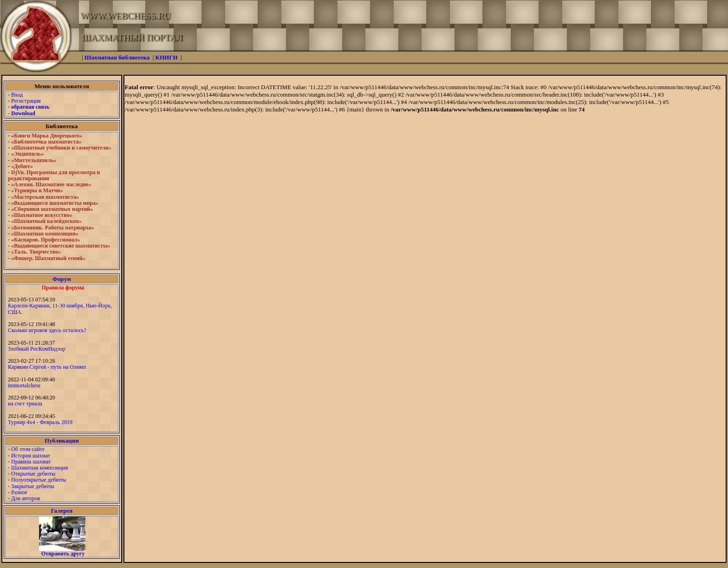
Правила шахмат (31, 462)
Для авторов (26, 498)
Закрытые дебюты (33, 486)
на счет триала (25, 404)
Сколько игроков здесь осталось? (47, 330)
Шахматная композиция (39, 468)
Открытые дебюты (33, 474)
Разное (19, 492)
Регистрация (26, 101)
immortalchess (24, 385)
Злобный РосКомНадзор (37, 349)
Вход (17, 95)
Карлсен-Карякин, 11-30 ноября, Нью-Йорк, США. (60, 309)
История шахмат (31, 456)
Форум (62, 279)
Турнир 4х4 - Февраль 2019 (40, 422)
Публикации (62, 441)
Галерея (62, 511)
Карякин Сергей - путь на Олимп (47, 367)
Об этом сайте (28, 449)
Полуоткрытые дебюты (39, 480)
